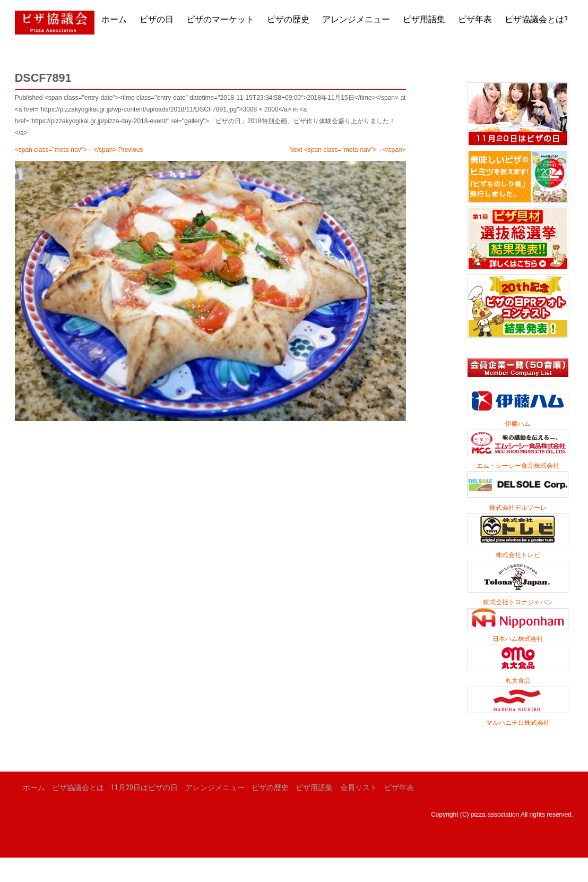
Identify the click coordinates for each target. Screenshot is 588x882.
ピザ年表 (475, 19)
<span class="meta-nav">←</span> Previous (79, 150)
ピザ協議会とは (78, 787)
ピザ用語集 (424, 19)
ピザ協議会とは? (536, 19)
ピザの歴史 (288, 19)
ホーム (114, 19)
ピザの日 (157, 19)
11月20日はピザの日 (144, 787)
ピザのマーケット (220, 19)
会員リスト (359, 787)
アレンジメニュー (356, 19)
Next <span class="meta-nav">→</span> (348, 150)
